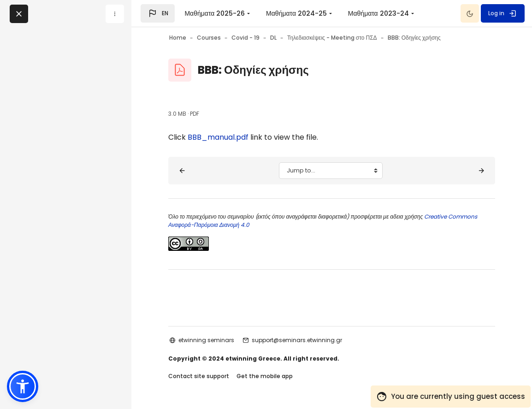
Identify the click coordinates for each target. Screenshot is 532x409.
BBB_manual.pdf (218, 137)
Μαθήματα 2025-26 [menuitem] (215, 13)
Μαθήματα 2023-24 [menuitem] (378, 13)
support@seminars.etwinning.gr (297, 340)
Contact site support (199, 376)
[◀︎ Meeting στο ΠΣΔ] (182, 171)
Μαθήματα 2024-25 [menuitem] (296, 13)
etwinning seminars (206, 340)
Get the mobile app (265, 376)
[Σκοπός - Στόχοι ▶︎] (481, 171)
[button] (158, 13)
